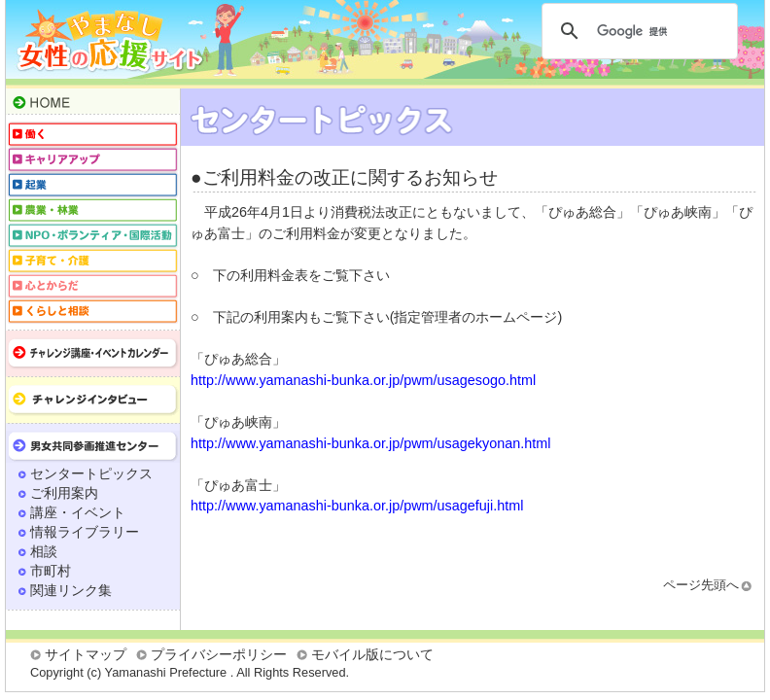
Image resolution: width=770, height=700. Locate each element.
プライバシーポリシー (219, 654)
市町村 (51, 571)
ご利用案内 (64, 493)
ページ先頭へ (701, 585)
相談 (44, 551)
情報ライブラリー (85, 532)
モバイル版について (372, 654)
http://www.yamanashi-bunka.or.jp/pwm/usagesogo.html (363, 380)
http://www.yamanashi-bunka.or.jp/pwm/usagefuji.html (357, 506)
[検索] (637, 31)
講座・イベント (78, 512)
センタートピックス (91, 473)
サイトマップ (86, 654)
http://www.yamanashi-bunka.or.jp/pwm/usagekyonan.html (370, 443)
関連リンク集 (71, 590)
